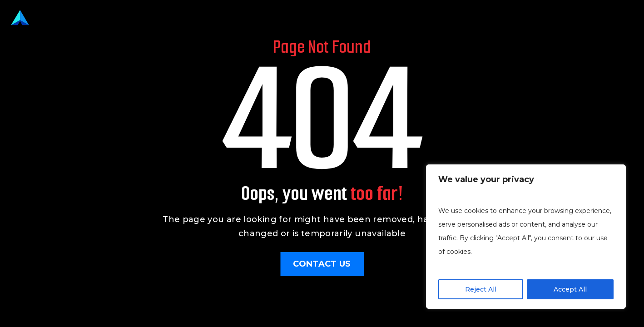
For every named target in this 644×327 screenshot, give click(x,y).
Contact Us (322, 264)
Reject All (481, 289)
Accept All (570, 289)
